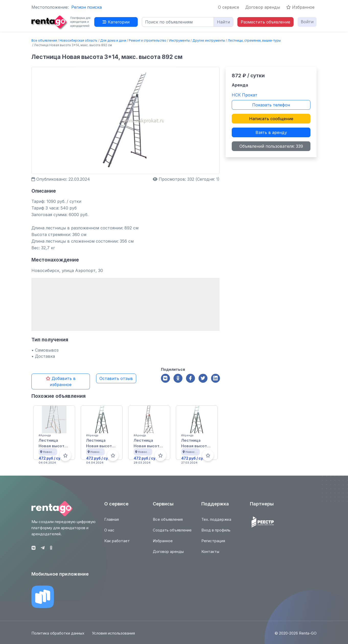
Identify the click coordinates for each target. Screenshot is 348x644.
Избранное (300, 7)
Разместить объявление (265, 22)
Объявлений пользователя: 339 (271, 146)
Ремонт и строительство (148, 40)
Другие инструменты (209, 40)
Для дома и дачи (113, 40)
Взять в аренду (271, 132)
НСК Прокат (245, 95)
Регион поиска (86, 7)
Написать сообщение (271, 119)
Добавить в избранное (61, 381)
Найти (223, 22)
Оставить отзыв (116, 378)
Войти (307, 22)
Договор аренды (263, 7)
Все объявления (44, 40)
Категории (116, 22)
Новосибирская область (78, 40)
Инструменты (179, 40)
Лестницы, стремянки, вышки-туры (254, 40)
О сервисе (229, 7)
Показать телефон (271, 105)
